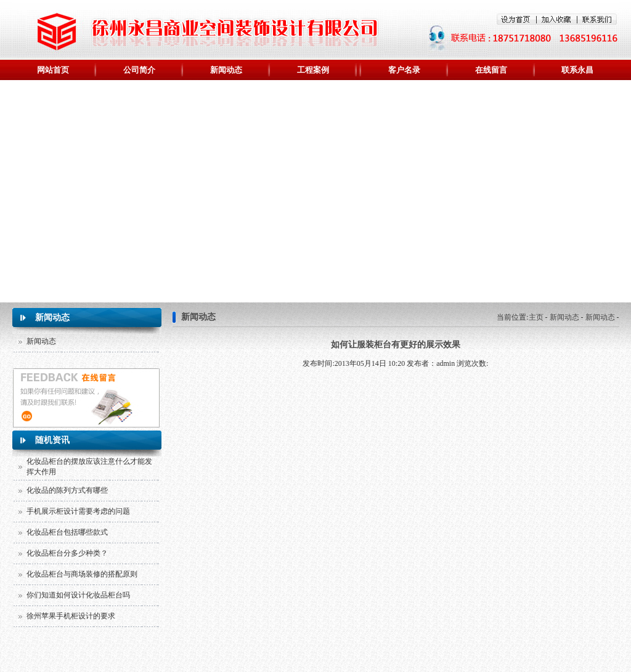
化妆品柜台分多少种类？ (67, 553)
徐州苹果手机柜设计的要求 (71, 616)
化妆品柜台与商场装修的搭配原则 (82, 574)
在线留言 (491, 70)
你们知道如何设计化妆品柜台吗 (78, 595)
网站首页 (53, 70)
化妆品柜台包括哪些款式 (67, 532)
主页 (536, 317)
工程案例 (313, 70)
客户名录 (404, 70)
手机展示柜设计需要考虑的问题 (78, 511)
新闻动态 (226, 70)
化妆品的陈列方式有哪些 (67, 490)
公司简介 (139, 70)
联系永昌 (577, 70)
